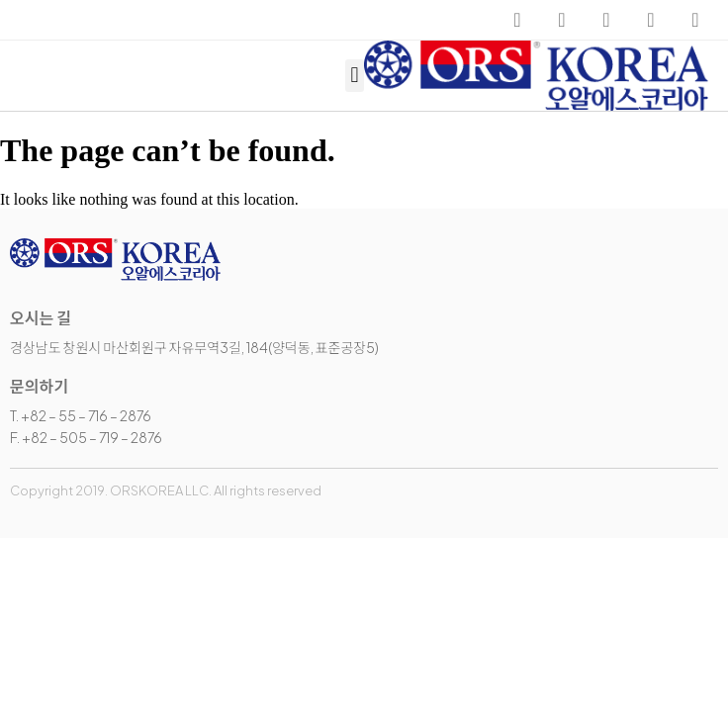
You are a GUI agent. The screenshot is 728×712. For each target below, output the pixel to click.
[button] (355, 76)
